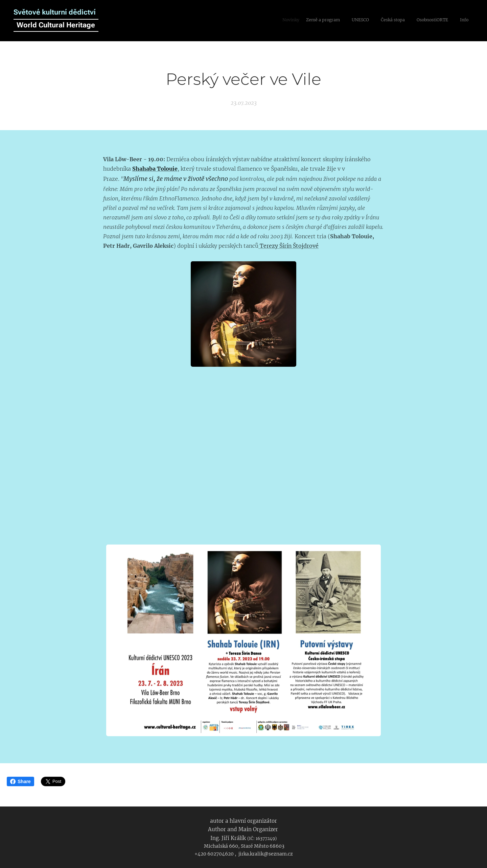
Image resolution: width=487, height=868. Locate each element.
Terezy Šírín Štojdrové (288, 245)
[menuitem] (415, 21)
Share (20, 781)
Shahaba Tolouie (155, 169)
